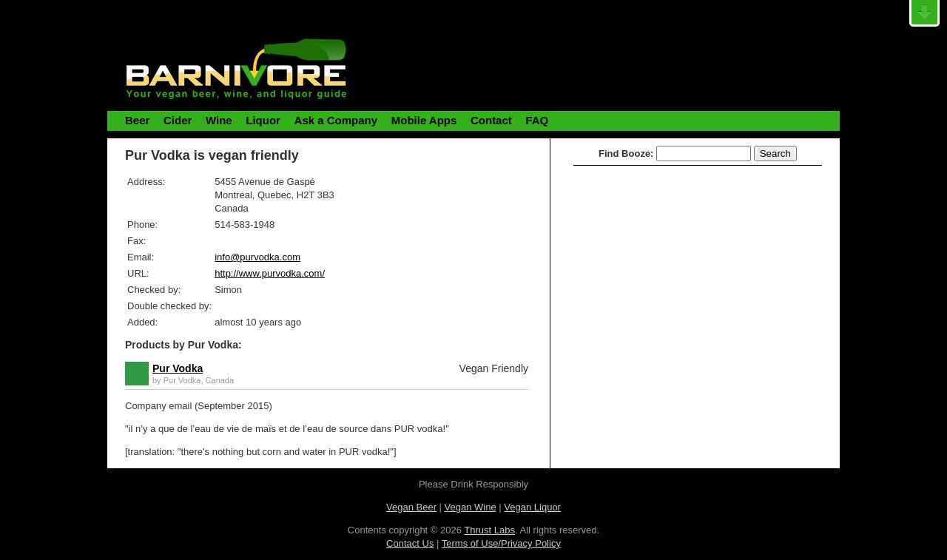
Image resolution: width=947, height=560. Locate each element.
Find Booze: (626, 154)
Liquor (263, 120)
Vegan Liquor (532, 507)
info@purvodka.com (257, 257)
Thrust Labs (489, 530)
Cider (178, 120)
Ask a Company (336, 120)
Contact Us (410, 543)
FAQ (537, 120)
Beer (137, 120)
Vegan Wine (471, 507)
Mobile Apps (424, 120)
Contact (491, 120)
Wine (219, 120)
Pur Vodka (178, 368)
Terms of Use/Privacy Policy (501, 543)
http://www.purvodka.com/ (270, 273)
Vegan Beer (411, 507)
